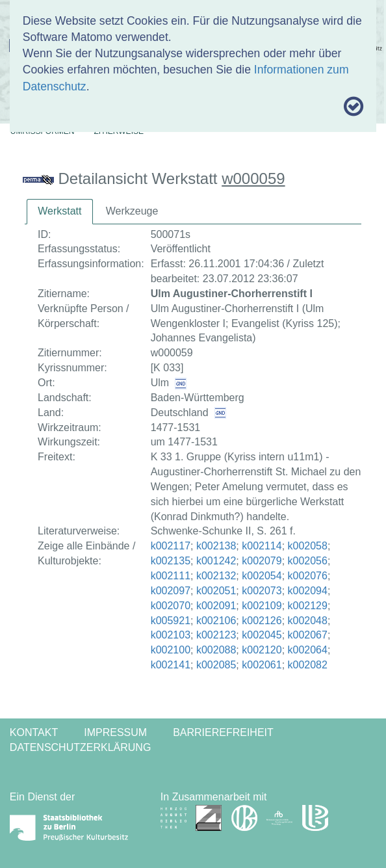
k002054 (262, 576)
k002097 (171, 591)
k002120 (262, 650)
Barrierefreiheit (223, 732)
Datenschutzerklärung (81, 747)
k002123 (216, 635)
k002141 (171, 665)
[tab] (59, 212)
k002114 (262, 546)
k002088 (216, 650)
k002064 (308, 650)
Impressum (115, 732)
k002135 (171, 561)
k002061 (262, 665)
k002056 (308, 561)
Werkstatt (59, 211)
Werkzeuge (132, 211)
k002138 (216, 546)
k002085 (216, 665)
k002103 (171, 635)
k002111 (171, 576)
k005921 (171, 621)
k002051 (216, 591)
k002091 (216, 606)
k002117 (171, 546)
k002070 (171, 606)
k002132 (216, 576)
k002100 (171, 650)
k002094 (308, 591)
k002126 (262, 621)
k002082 (308, 665)
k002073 (262, 591)
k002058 (308, 546)
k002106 (216, 621)
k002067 (308, 635)
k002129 (308, 606)
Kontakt (34, 732)
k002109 (262, 606)
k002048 (308, 621)
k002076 (308, 576)
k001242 (216, 561)
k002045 (262, 635)
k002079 (262, 561)
